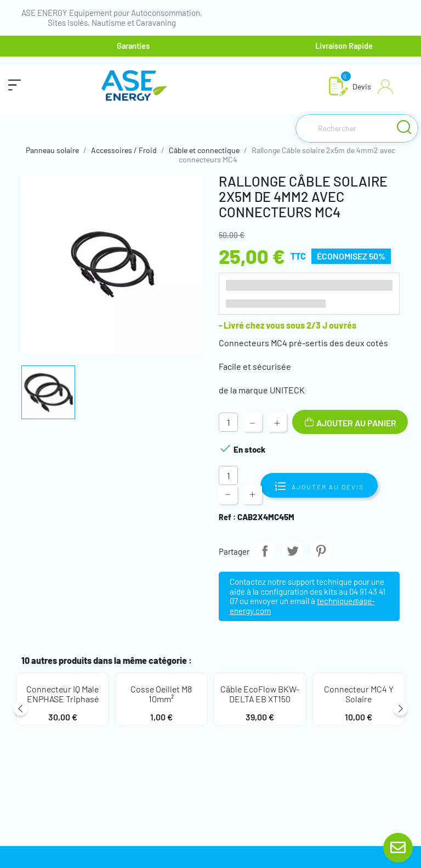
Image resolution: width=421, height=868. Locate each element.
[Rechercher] (357, 128)
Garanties (140, 46)
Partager (265, 551)
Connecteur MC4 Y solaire (359, 694)
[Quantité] (228, 422)
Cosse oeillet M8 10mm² (161, 694)
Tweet (293, 551)
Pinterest (321, 551)
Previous (21, 711)
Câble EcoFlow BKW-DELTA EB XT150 (260, 694)
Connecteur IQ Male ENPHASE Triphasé (62, 694)
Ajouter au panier (355, 423)
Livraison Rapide (351, 46)
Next (400, 711)
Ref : (227, 517)
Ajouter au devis (319, 485)
